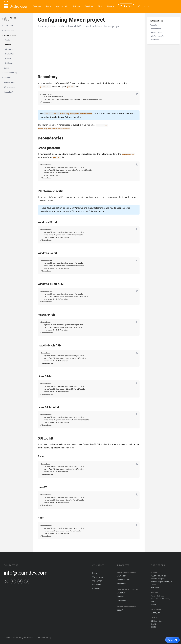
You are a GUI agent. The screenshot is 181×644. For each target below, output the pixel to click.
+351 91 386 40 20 (158, 576)
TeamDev (14, 638)
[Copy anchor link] (60, 77)
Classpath (9, 49)
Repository (154, 25)
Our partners (97, 581)
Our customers (98, 577)
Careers (96, 589)
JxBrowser (19, 6)
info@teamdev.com (26, 573)
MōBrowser (122, 584)
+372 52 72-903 (157, 596)
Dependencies (156, 29)
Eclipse (8, 58)
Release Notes (10, 82)
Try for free (126, 6)
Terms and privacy (44, 638)
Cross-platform (157, 32)
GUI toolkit (155, 40)
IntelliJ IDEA (9, 54)
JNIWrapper (122, 601)
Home (95, 573)
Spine (119, 610)
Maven (8, 45)
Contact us (97, 585)
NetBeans (9, 63)
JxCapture (121, 593)
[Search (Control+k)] (139, 6)
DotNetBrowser (123, 580)
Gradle (8, 40)
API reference (9, 87)
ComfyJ (120, 597)
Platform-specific (158, 36)
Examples (8, 92)
